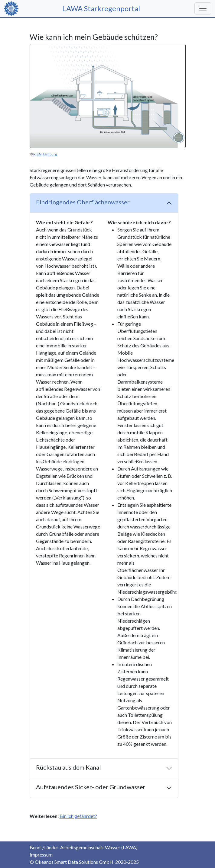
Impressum (41, 855)
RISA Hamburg (45, 154)
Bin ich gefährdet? (78, 816)
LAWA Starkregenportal (104, 8)
